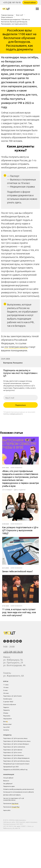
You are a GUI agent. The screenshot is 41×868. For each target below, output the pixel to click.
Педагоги (6, 707)
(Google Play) (16, 807)
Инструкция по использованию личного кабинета (18, 792)
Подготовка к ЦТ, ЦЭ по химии (12, 752)
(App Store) (15, 803)
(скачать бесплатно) (9, 800)
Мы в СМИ (6, 727)
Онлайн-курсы (8, 699)
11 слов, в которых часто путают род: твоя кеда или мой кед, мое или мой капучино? (19, 612)
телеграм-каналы (18, 347)
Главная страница (7, 15)
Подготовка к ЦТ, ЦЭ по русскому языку (15, 738)
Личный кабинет (30, 2)
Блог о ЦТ (20, 15)
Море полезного (7, 17)
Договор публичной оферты (12, 795)
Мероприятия (7, 719)
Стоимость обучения (10, 704)
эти (6, 347)
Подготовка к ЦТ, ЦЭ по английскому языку (16, 761)
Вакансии (6, 781)
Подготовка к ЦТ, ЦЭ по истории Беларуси (16, 744)
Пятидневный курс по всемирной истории (16, 764)
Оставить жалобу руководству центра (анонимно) (19, 789)
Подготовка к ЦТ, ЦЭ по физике (13, 750)
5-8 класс (6, 693)
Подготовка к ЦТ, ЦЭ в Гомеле (12, 696)
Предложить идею (9, 786)
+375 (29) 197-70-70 (12, 2)
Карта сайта (7, 810)
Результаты (7, 716)
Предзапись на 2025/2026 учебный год (15, 769)
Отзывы (6, 713)
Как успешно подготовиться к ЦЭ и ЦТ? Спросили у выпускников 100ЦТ (20, 530)
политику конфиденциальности (13, 414)
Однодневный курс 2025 (11, 767)
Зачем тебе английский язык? (17, 571)
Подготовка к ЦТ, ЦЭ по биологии (13, 755)
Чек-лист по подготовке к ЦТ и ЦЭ (14, 798)
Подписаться (20, 405)
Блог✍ (6, 721)
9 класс (6, 690)
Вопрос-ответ (7, 724)
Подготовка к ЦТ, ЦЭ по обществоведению (16, 758)
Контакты (6, 730)
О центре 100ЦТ (8, 702)
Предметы (7, 710)
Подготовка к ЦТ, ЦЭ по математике (14, 747)
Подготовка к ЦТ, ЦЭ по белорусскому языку (17, 741)
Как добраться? (8, 783)
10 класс (6, 687)
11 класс (6, 685)
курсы (6, 681)
